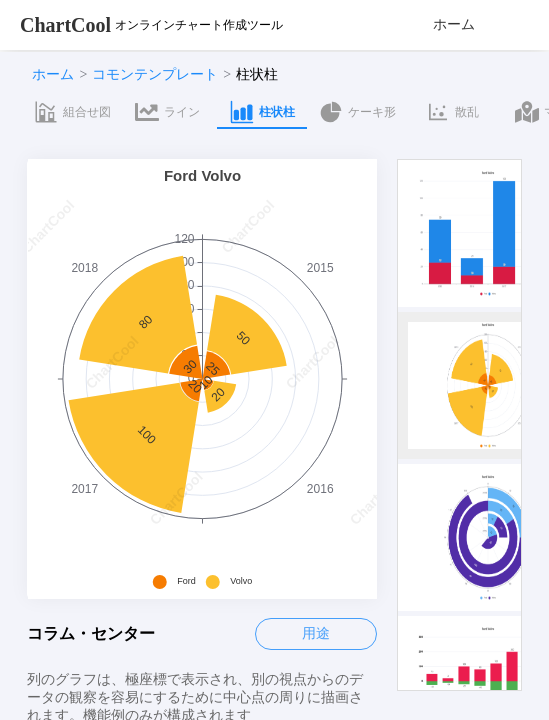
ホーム (454, 24)
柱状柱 (257, 74)
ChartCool (65, 25)
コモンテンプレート (155, 74)
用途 (316, 633)
